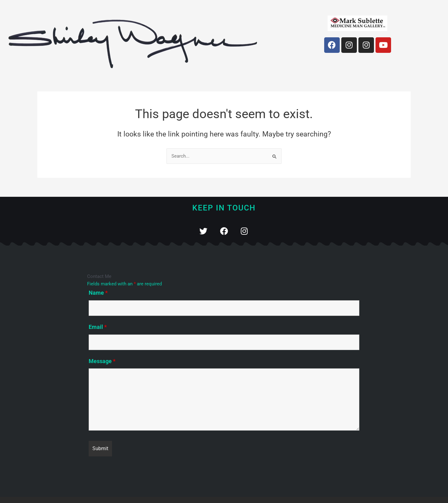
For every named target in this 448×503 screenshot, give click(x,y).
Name (98, 293)
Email (98, 327)
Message (102, 361)
